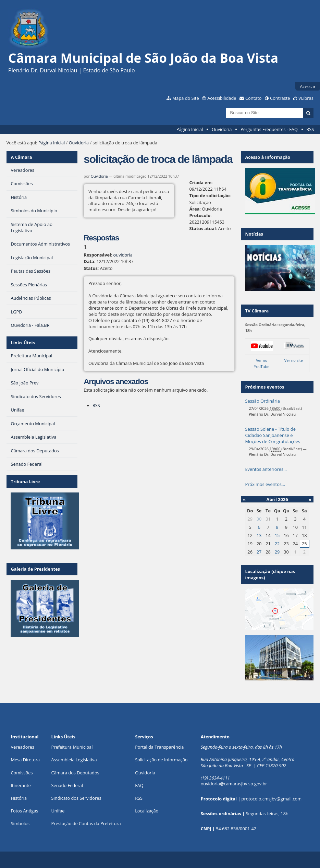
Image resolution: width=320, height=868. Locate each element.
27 (259, 552)
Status (91, 268)
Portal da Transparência (159, 747)
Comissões (22, 773)
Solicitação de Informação (161, 760)
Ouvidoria (222, 129)
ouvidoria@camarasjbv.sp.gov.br (234, 784)
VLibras (306, 98)
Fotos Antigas (24, 811)
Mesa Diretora (25, 760)
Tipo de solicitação (210, 195)
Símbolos (20, 823)
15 (277, 535)
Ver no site (294, 360)
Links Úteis (23, 343)
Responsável (97, 255)
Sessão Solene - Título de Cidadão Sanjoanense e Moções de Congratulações (273, 435)
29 (277, 552)
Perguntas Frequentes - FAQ (269, 129)
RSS (310, 129)
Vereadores (22, 747)
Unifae (58, 811)
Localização (147, 811)
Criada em (201, 182)
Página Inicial (190, 129)
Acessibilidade (222, 98)
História (19, 798)
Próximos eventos (264, 387)
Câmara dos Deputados (75, 773)
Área (195, 209)
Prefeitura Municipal (72, 747)
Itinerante (21, 785)
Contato (254, 98)
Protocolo (200, 215)
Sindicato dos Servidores (76, 798)
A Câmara (21, 157)
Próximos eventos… (265, 484)
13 (259, 535)
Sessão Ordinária (262, 401)
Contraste (280, 98)
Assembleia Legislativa (74, 760)
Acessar (308, 86)
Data (89, 261)
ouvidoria (123, 255)
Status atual (203, 228)
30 (259, 519)
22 (277, 544)
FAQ (139, 785)
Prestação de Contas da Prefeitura (86, 823)
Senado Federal (67, 785)
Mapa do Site (186, 98)
